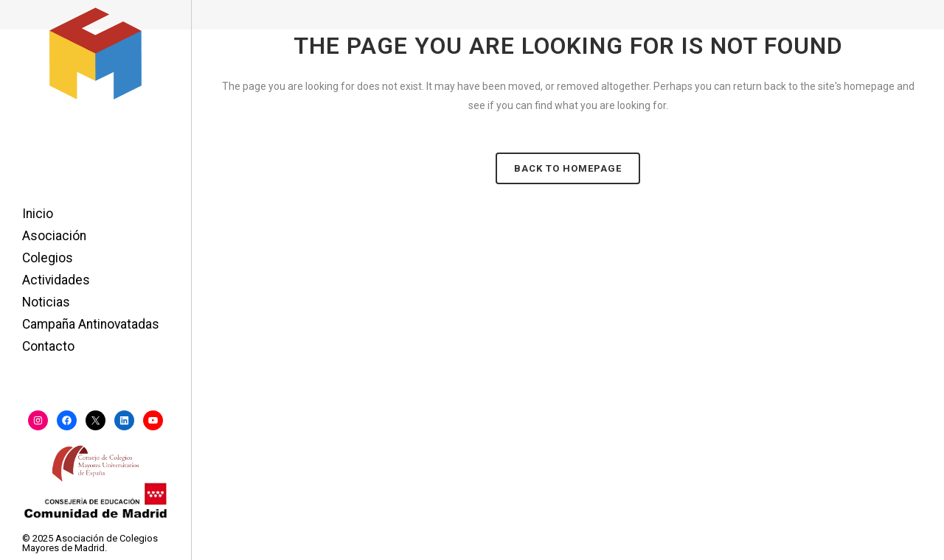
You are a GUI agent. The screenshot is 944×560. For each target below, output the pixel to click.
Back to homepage (568, 168)
